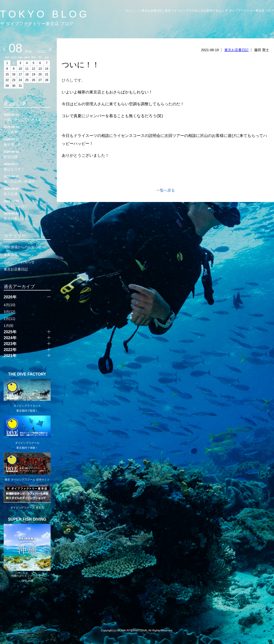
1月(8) (9, 326)
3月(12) (10, 312)
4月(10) (10, 305)
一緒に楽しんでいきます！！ (27, 117)
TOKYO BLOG (45, 14)
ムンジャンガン (27, 203)
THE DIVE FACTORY (27, 374)
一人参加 (27, 129)
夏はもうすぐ (27, 166)
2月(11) (10, 319)
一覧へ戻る (166, 190)
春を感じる (27, 142)
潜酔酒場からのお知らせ (23, 247)
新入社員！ (27, 191)
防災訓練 (27, 154)
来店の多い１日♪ (27, 216)
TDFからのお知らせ (19, 262)
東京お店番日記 (236, 50)
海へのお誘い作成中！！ (27, 179)
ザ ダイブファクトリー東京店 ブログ (37, 24)
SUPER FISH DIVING (27, 519)
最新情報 (11, 254)
